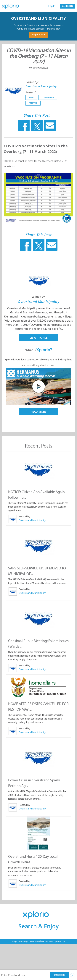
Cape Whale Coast (23, 25)
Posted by (24, 516)
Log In (52, 6)
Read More (38, 412)
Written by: (39, 297)
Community (48, 97)
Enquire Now (39, 35)
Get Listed (67, 6)
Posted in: (32, 92)
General (33, 103)
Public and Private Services (31, 29)
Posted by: (32, 82)
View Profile (39, 338)
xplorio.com (60, 941)
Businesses (56, 25)
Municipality (53, 29)
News (31, 97)
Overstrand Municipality (38, 18)
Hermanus (41, 25)
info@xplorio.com (46, 941)
